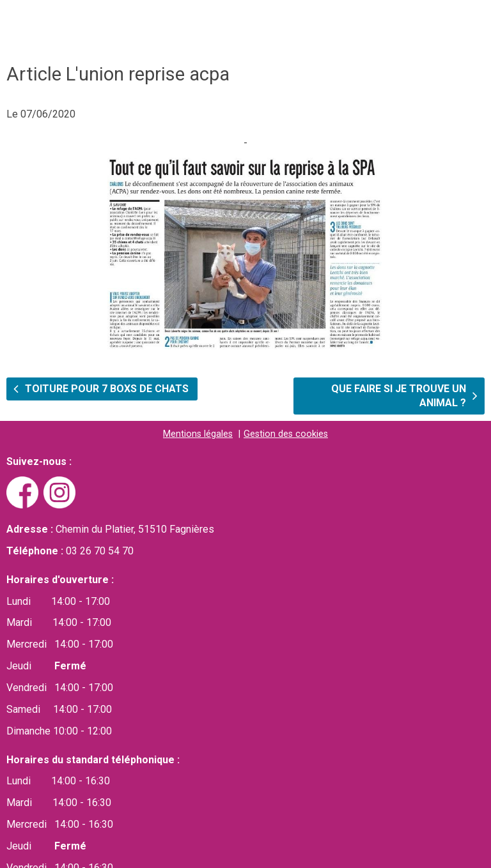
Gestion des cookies (286, 434)
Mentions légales (198, 434)
